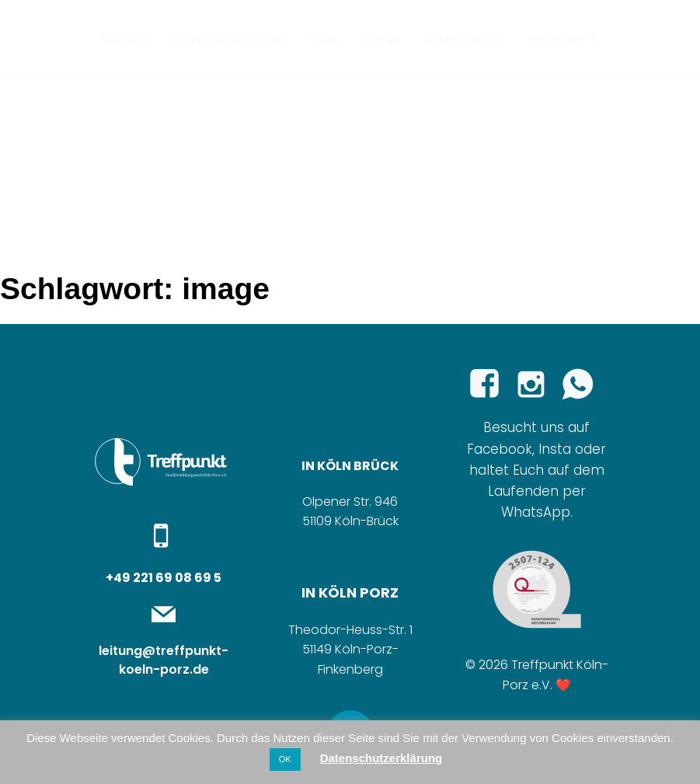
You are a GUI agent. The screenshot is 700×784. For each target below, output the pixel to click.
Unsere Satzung (465, 39)
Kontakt (382, 39)
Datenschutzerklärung (381, 758)
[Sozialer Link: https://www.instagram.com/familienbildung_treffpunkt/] (537, 384)
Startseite (125, 39)
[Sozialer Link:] (583, 384)
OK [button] (285, 759)
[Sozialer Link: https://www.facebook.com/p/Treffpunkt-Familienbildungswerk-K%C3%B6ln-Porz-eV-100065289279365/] (490, 384)
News (324, 39)
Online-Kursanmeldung (230, 39)
